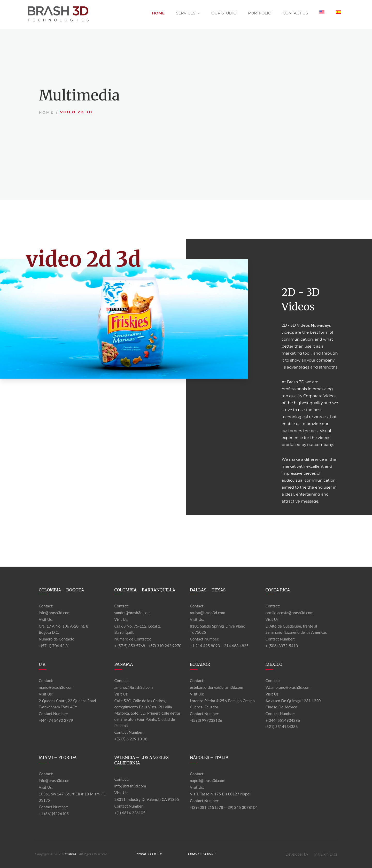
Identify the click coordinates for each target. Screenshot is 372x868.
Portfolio (260, 13)
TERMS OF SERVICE (201, 854)
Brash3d (70, 854)
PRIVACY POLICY (149, 854)
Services (186, 13)
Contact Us (295, 13)
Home (158, 13)
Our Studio (224, 13)
